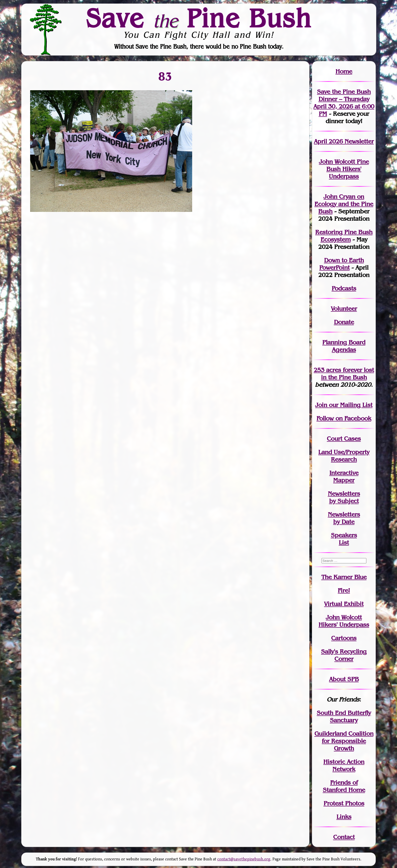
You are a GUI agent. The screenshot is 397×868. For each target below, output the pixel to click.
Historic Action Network (344, 765)
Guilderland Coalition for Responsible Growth (344, 741)
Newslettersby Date (344, 518)
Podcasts (344, 288)
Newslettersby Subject (344, 497)
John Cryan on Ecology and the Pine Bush (344, 204)
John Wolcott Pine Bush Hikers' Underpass (344, 169)
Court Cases (344, 439)
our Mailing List (350, 405)
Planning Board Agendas (344, 346)
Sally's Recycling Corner (344, 655)
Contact (344, 837)
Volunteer (344, 309)
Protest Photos (344, 803)
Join (321, 405)
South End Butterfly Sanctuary (344, 716)
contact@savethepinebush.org (244, 859)
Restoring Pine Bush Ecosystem (344, 236)
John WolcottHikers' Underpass (344, 621)
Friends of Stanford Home (344, 786)
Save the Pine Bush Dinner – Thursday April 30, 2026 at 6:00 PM (344, 103)
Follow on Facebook (344, 418)
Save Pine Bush (199, 18)
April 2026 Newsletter (344, 141)
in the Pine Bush (348, 374)
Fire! (344, 590)
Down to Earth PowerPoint (342, 264)
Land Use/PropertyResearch (344, 456)
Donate (344, 322)
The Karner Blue (344, 577)
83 (165, 76)
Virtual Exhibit (344, 604)
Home (344, 71)
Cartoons (344, 638)
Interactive (344, 473)
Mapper (344, 480)
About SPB (344, 679)
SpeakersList (344, 539)
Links (344, 817)
